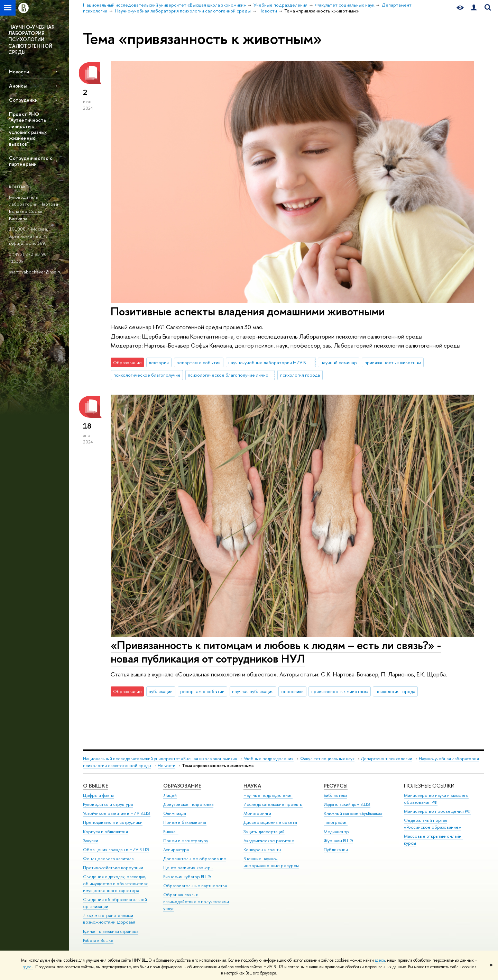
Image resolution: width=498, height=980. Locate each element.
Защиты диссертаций (264, 832)
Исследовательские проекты (273, 804)
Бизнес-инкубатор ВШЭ (187, 877)
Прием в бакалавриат (185, 822)
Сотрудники (23, 100)
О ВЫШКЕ (95, 786)
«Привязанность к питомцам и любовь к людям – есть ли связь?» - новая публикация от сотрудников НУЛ (276, 652)
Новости (19, 71)
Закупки (91, 841)
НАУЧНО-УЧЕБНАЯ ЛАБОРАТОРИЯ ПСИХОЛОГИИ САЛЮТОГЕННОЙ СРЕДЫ (31, 39)
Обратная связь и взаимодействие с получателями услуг (196, 902)
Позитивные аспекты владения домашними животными (248, 311)
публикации (161, 691)
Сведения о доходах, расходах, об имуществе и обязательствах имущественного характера (115, 884)
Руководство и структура (108, 804)
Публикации (336, 850)
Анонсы (18, 86)
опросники (292, 691)
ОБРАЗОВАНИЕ (182, 786)
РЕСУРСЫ (336, 786)
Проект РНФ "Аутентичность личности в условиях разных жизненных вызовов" (28, 129)
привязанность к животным (393, 362)
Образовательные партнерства (195, 886)
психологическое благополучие (147, 375)
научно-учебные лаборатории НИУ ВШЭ (271, 362)
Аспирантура (176, 850)
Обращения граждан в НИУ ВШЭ (116, 850)
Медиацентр (336, 832)
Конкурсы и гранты (262, 850)
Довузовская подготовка (188, 804)
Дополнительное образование (195, 859)
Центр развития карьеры (188, 868)
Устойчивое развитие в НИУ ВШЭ (117, 813)
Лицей (170, 795)
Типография (336, 822)
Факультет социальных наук (327, 759)
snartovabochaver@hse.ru (35, 272)
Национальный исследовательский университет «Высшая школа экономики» (160, 759)
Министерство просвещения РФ (437, 811)
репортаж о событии (199, 362)
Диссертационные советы (270, 822)
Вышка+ (171, 832)
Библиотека (335, 795)
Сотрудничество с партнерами (31, 161)
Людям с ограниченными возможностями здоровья (109, 919)
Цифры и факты (98, 795)
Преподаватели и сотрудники (113, 822)
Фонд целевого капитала (108, 859)
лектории (159, 362)
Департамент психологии (386, 759)
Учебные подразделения (269, 759)
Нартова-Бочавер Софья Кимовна (34, 211)
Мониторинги (257, 813)
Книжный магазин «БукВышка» (353, 813)
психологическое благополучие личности (231, 375)
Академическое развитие (269, 841)
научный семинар (339, 362)
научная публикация (253, 691)
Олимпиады (175, 813)
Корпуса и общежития (105, 832)
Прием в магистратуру (186, 841)
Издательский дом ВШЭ (347, 804)
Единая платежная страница (111, 931)
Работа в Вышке (98, 940)
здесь (380, 960)
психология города (300, 375)
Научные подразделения (268, 795)
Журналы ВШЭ (338, 841)
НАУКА (252, 786)
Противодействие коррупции (113, 868)
